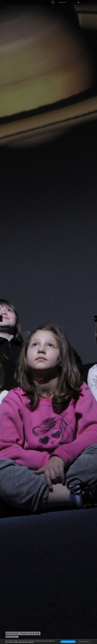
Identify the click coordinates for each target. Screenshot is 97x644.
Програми (38, 2)
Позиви (45, 2)
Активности (63, 2)
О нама (30, 2)
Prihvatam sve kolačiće (68, 642)
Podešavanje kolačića (84, 642)
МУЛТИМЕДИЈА (72, 2)
